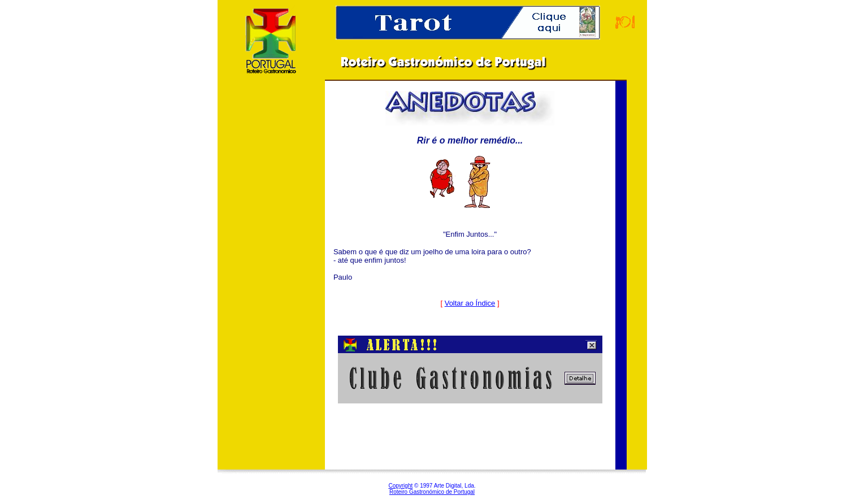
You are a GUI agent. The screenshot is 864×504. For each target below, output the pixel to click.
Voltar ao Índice (470, 303)
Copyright (400, 486)
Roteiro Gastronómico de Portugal (432, 492)
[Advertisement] (271, 271)
